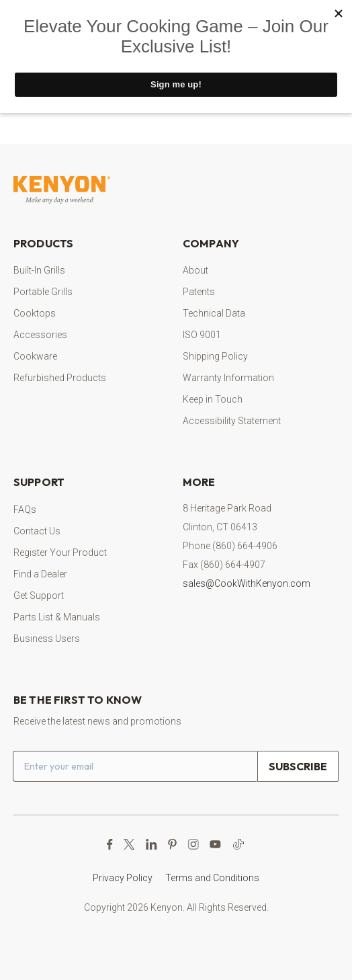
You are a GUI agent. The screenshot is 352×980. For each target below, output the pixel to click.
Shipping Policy (215, 356)
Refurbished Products (60, 378)
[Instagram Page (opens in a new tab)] (193, 844)
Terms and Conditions (212, 878)
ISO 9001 (202, 335)
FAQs (25, 509)
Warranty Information (228, 378)
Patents (199, 292)
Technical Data (214, 313)
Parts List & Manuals (57, 617)
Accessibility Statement (232, 421)
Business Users (47, 639)
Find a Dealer (40, 574)
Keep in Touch (213, 399)
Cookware (35, 356)
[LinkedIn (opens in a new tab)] (151, 844)
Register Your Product (60, 553)
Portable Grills (43, 292)
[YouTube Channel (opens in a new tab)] (215, 844)
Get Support (39, 596)
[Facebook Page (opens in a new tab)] (110, 844)
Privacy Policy (123, 878)
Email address (13, 750)
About (195, 270)
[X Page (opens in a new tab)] (129, 844)
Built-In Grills (39, 270)
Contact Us (37, 531)
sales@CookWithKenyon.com (247, 583)
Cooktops (35, 313)
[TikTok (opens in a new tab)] (238, 844)
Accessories (40, 335)
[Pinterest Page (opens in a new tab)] (172, 844)
